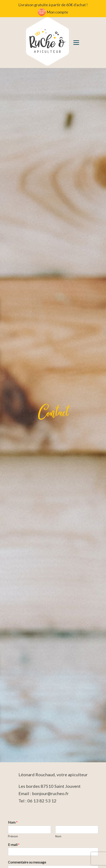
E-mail (14, 845)
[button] (76, 43)
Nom (13, 822)
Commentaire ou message (27, 862)
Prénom (13, 836)
